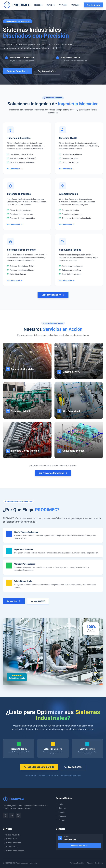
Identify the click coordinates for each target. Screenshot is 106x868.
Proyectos (63, 5)
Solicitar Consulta (18, 73)
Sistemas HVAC (10, 839)
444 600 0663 (47, 73)
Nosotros (38, 5)
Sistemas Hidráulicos (12, 843)
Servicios (51, 5)
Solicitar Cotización (53, 295)
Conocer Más (14, 601)
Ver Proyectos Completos (53, 473)
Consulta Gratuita (93, 5)
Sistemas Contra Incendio (14, 851)
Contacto (75, 5)
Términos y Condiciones (95, 863)
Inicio (59, 804)
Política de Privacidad (77, 863)
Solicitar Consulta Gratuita (39, 767)
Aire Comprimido (10, 847)
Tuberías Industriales (12, 835)
